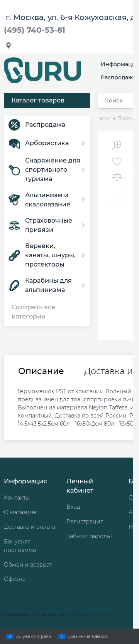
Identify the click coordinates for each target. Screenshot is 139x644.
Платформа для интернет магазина (46, 614)
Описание (41, 371)
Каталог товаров (38, 100)
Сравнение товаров (88, 636)
